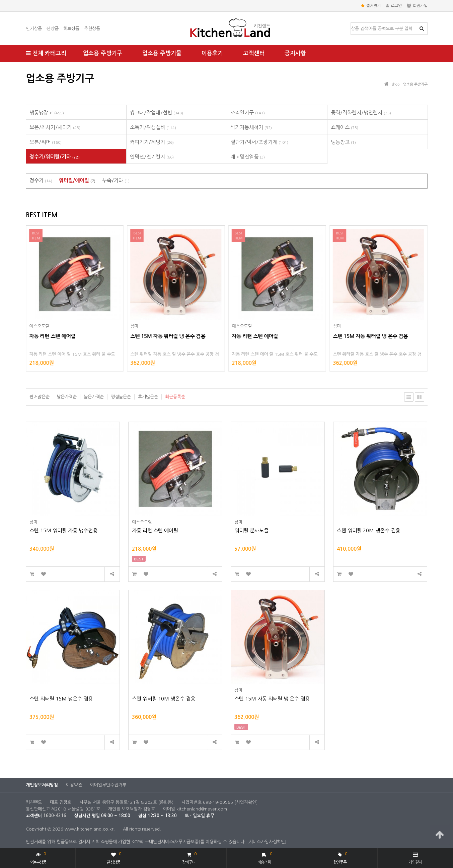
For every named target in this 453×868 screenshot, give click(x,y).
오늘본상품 (38, 857)
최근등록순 (175, 397)
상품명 (351, 23)
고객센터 (254, 53)
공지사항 (295, 53)
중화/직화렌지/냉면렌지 (361, 113)
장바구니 (189, 857)
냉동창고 (343, 142)
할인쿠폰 (340, 857)
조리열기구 (248, 113)
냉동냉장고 (47, 113)
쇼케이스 (345, 127)
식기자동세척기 (251, 127)
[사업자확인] (246, 802)
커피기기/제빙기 (152, 142)
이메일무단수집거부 (108, 785)
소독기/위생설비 (153, 127)
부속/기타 (116, 180)
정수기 (41, 180)
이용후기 (212, 53)
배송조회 (265, 857)
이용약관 (74, 785)
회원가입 (417, 6)
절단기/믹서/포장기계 (259, 142)
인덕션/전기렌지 (152, 157)
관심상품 (114, 857)
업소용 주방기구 (103, 53)
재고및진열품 (248, 157)
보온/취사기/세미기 (55, 127)
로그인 (394, 6)
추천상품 (92, 29)
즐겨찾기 (371, 6)
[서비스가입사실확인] (267, 842)
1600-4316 (55, 816)
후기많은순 (148, 397)
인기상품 (34, 29)
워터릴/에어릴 (77, 180)
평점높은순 (121, 397)
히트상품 (71, 29)
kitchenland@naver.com (202, 809)
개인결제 (415, 858)
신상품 (53, 29)
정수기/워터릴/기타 (55, 157)
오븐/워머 (46, 142)
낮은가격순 (67, 397)
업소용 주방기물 (162, 53)
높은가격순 (94, 397)
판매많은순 (40, 397)
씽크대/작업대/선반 (157, 113)
